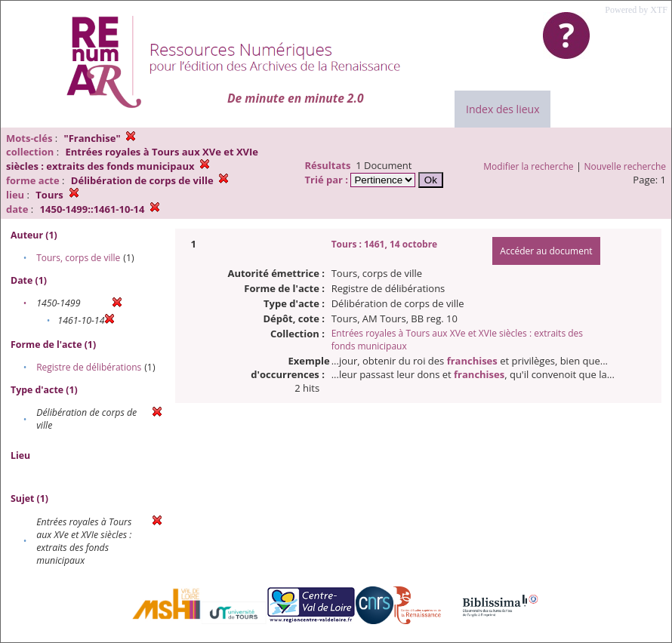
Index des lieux (502, 109)
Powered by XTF (636, 10)
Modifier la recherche (528, 166)
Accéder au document (546, 251)
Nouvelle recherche (626, 166)
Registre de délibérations (89, 367)
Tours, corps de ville (78, 258)
